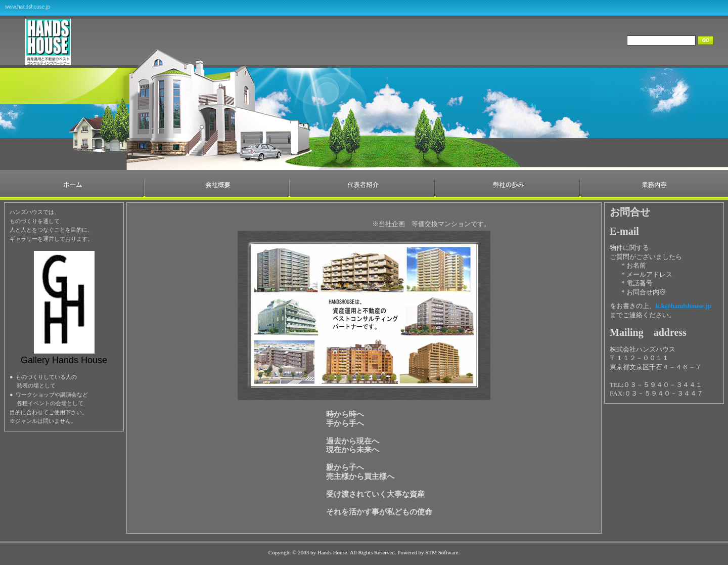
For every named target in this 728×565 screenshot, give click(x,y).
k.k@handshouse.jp (684, 306)
